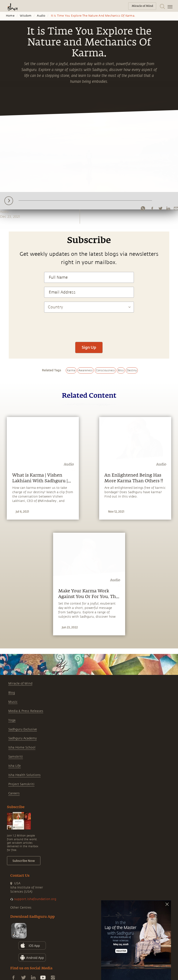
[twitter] (160, 208)
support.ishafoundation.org (35, 899)
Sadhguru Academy (22, 738)
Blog (12, 693)
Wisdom (26, 16)
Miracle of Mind (20, 684)
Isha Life (15, 766)
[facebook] (152, 208)
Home (10, 16)
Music (13, 702)
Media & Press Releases (26, 711)
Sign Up (89, 347)
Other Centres (21, 908)
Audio (41, 16)
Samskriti (16, 757)
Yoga (12, 720)
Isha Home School (22, 748)
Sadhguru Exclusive (23, 729)
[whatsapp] (143, 208)
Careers (14, 793)
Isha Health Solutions (24, 775)
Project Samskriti (21, 784)
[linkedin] (168, 208)
